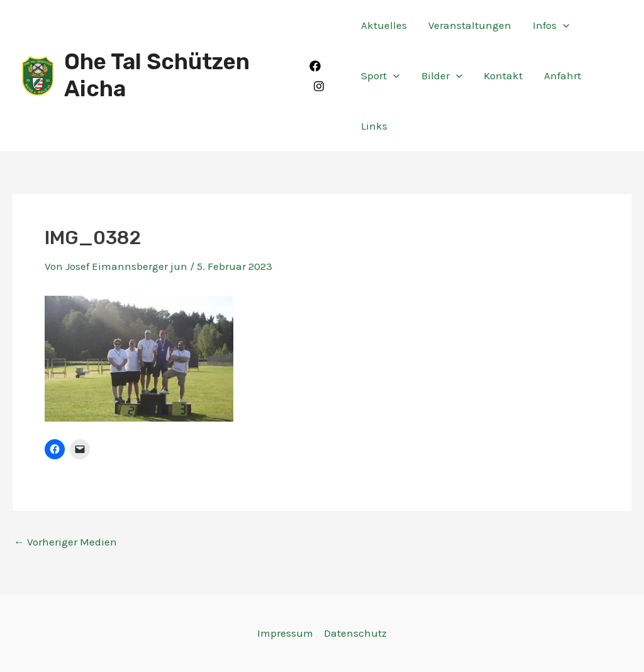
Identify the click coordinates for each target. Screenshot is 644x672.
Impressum (285, 633)
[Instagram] (319, 86)
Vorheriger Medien (65, 542)
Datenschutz (355, 633)
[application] (563, 25)
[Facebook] (315, 66)
